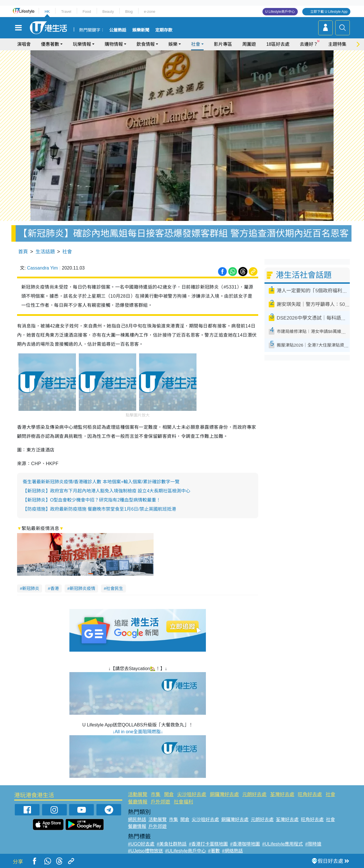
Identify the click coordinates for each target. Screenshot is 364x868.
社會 (196, 44)
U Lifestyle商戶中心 (280, 12)
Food (87, 12)
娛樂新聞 (141, 30)
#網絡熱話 (232, 851)
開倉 (169, 795)
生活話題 (45, 252)
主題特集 (337, 44)
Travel (66, 12)
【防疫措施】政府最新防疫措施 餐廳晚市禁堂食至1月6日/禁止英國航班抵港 (99, 509)
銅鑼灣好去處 (224, 795)
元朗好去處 (254, 795)
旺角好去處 (310, 795)
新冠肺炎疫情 (82, 588)
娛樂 (173, 44)
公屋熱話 (118, 30)
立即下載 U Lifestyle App (329, 12)
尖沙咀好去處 (192, 795)
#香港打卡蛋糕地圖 (208, 844)
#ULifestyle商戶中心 (186, 851)
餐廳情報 (138, 802)
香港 (55, 588)
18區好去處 (278, 44)
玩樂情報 (82, 44)
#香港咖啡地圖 (245, 844)
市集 (156, 795)
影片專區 (223, 44)
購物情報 (114, 44)
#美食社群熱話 (172, 844)
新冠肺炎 (31, 588)
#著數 (214, 851)
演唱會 (24, 44)
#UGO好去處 (141, 844)
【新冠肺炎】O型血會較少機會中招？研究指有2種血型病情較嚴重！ (92, 500)
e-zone (150, 12)
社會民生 (115, 588)
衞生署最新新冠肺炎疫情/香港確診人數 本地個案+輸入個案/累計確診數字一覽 (101, 482)
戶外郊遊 (160, 802)
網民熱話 (137, 820)
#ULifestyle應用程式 (283, 844)
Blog (129, 12)
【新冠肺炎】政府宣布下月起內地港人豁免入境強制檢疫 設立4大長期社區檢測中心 (106, 491)
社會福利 (183, 802)
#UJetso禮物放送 (145, 851)
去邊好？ (309, 44)
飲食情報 (146, 44)
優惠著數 (50, 44)
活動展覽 (138, 795)
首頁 (23, 252)
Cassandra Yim (43, 268)
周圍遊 (249, 44)
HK (47, 12)
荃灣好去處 (282, 795)
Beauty (108, 12)
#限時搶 (313, 844)
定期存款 (164, 30)
